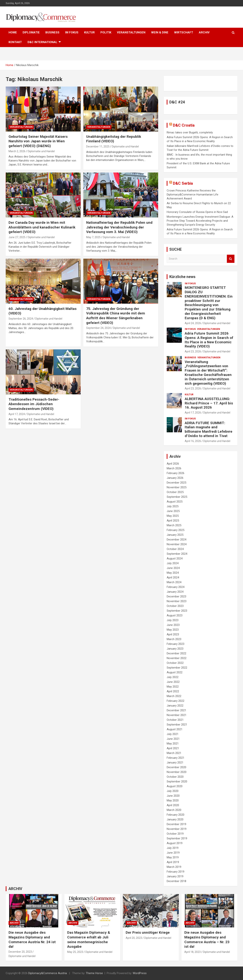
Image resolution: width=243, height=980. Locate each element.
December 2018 (176, 881)
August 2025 (175, 502)
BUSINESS (52, 32)
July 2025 (173, 506)
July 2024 (173, 563)
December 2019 (176, 824)
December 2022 (176, 653)
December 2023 (176, 596)
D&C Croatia (184, 125)
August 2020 (175, 786)
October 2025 (175, 492)
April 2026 (173, 464)
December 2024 (176, 540)
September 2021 (177, 725)
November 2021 (177, 715)
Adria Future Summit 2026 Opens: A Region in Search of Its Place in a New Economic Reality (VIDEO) (209, 340)
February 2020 (176, 815)
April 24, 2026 (193, 323)
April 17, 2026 (193, 413)
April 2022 (173, 691)
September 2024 (177, 554)
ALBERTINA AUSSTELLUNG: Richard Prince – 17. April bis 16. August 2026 (209, 403)
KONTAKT (15, 42)
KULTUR (89, 32)
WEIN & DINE (160, 32)
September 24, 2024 (98, 328)
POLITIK (106, 32)
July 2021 (173, 734)
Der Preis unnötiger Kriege (148, 932)
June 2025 (173, 511)
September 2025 (177, 497)
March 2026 (174, 468)
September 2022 (177, 668)
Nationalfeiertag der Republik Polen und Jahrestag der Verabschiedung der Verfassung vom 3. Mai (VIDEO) (119, 227)
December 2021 (176, 710)
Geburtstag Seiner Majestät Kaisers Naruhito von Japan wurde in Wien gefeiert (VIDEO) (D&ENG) (38, 141)
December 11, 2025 (98, 147)
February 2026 (176, 473)
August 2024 (175, 559)
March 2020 (174, 810)
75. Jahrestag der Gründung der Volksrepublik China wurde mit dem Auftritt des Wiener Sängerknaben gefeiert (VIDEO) (116, 316)
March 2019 (174, 867)
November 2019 (177, 829)
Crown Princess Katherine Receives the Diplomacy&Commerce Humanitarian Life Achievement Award (193, 195)
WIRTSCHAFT (184, 32)
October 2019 (175, 834)
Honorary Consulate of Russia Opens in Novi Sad (197, 212)
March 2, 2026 (17, 151)
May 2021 (173, 744)
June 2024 (173, 568)
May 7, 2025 (93, 237)
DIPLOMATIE (31, 32)
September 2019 (177, 838)
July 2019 (173, 848)
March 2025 (174, 525)
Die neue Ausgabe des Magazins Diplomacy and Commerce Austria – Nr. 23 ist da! (207, 939)
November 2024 (177, 544)
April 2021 (173, 748)
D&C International (42, 42)
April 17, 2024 (17, 414)
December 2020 (176, 767)
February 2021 (176, 758)
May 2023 (173, 630)
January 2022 (175, 706)
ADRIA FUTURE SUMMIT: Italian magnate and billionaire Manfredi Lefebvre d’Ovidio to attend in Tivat (209, 429)
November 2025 (177, 487)
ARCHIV (204, 32)
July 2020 (173, 791)
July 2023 (173, 620)
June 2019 (173, 853)
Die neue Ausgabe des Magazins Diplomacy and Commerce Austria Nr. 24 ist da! (32, 939)
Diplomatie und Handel (41, 151)
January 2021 (175, 763)
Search (231, 259)
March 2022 (174, 696)
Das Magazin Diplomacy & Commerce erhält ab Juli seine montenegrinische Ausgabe (89, 939)
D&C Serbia (183, 183)
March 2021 (174, 753)
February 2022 (176, 701)
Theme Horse (94, 973)
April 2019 (173, 862)
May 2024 (173, 573)
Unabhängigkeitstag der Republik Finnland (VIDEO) (114, 139)
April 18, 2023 (193, 952)
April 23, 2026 (193, 351)
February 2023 (176, 644)
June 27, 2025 (17, 237)
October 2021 (175, 720)
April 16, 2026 (193, 441)
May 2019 (173, 857)
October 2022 (175, 663)
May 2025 (173, 516)
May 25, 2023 (75, 952)
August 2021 (175, 729)
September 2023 (177, 611)
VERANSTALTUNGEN (131, 32)
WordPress (140, 973)
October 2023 (175, 606)
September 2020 (177, 781)
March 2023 (174, 639)
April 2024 (173, 577)
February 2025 (176, 530)
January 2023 (175, 649)
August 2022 (175, 672)
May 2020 (173, 800)
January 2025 (175, 535)
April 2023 (173, 634)
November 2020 (177, 772)
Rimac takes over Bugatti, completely (190, 132)
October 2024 (175, 549)
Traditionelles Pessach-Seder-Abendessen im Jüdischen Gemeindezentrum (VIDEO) (34, 404)
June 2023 (173, 625)
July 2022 (173, 677)
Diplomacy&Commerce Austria (48, 973)
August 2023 (175, 615)
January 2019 (175, 876)
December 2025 (176, 483)
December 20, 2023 (20, 952)
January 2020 (175, 819)
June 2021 (173, 739)
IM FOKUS (72, 32)
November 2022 (177, 658)
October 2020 (175, 777)
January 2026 (175, 478)
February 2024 (176, 587)
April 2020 (173, 805)
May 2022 (173, 687)
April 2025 (173, 521)
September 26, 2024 (21, 319)
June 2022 (173, 682)
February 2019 (176, 872)
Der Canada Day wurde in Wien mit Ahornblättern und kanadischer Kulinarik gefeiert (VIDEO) (42, 227)
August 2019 (175, 843)
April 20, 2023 (134, 938)
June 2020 (173, 796)
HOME (13, 32)
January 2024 (175, 592)
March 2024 (174, 582)
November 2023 (177, 601)
